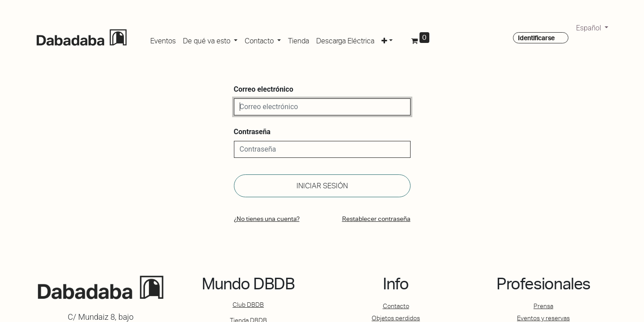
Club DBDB (248, 305)
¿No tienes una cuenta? (267, 219)
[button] (387, 39)
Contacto (396, 306)
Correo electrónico (264, 89)
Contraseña (252, 132)
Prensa (543, 306)
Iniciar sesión (322, 186)
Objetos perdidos (396, 318)
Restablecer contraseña (376, 219)
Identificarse (536, 38)
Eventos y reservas (543, 318)
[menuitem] (163, 39)
